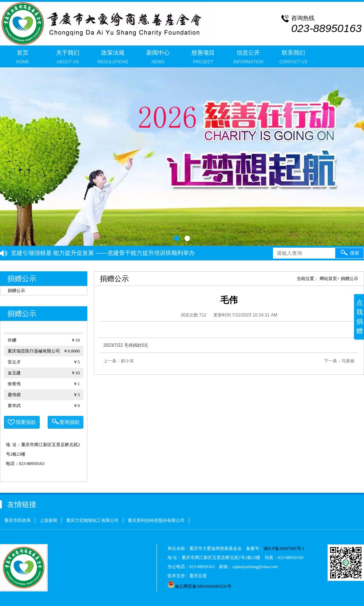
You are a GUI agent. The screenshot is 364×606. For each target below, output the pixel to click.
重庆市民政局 (17, 520)
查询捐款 (66, 422)
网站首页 (328, 279)
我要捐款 (22, 422)
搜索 (350, 252)
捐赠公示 (16, 291)
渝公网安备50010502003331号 (199, 586)
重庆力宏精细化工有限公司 (92, 520)
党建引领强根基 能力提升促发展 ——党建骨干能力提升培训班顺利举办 (103, 253)
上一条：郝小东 (119, 361)
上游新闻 (48, 520)
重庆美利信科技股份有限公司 (156, 520)
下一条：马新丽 (339, 361)
